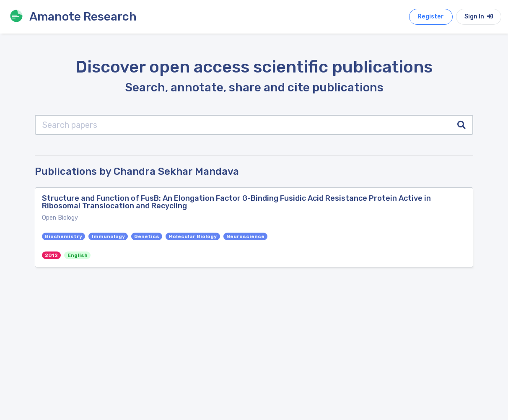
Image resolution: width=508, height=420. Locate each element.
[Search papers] (243, 125)
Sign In (479, 17)
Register (431, 17)
